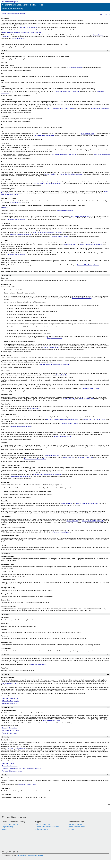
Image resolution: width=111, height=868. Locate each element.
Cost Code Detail (34, 408)
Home (4, 9)
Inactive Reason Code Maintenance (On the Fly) (54, 365)
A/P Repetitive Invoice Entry (70, 419)
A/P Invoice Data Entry (53, 419)
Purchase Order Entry (88, 134)
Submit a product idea (76, 824)
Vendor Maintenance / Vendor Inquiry (14, 13)
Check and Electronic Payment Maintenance (47, 183)
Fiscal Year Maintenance (38, 664)
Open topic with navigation (9, 2)
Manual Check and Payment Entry (71, 174)
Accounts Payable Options (29, 27)
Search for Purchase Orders (27, 785)
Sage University (8, 827)
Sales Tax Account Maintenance (81, 216)
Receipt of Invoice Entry (52, 456)
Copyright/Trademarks (36, 855)
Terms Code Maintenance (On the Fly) (64, 154)
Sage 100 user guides (10, 824)
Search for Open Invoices (10, 698)
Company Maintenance (55, 338)
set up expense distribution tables (21, 426)
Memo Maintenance (18, 38)
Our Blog (71, 829)
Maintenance (74, 68)
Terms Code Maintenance (102, 154)
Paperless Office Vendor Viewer (12, 771)
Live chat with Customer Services (47, 827)
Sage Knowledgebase (43, 824)
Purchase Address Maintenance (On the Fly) (47, 474)
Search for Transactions (10, 728)
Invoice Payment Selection (62, 437)
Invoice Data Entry (50, 174)
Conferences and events (77, 827)
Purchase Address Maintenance (44, 135)
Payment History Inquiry (10, 703)
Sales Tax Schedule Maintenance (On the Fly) (48, 232)
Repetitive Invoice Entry (86, 399)
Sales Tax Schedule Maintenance (21, 234)
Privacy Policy (23, 855)
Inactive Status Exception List (82, 298)
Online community (41, 829)
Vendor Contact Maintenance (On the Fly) (60, 108)
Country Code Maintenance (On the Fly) (67, 91)
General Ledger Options (91, 388)
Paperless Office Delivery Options (88, 265)
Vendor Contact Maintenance (100, 108)
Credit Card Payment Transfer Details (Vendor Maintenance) (21, 768)
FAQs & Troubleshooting (15, 9)
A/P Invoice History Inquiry (10, 701)
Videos (4, 829)
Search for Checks (8, 763)
